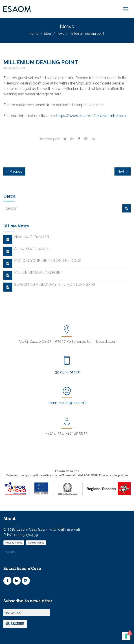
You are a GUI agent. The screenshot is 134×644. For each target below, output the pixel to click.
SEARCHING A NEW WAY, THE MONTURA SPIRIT (56, 284)
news (60, 34)
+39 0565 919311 (67, 372)
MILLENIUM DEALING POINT (39, 273)
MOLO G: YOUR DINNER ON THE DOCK (48, 261)
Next (123, 171)
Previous (14, 171)
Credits (9, 552)
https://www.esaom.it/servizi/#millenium (91, 116)
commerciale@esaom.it (67, 403)
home (34, 34)
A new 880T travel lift (32, 249)
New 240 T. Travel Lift (32, 237)
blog (47, 34)
